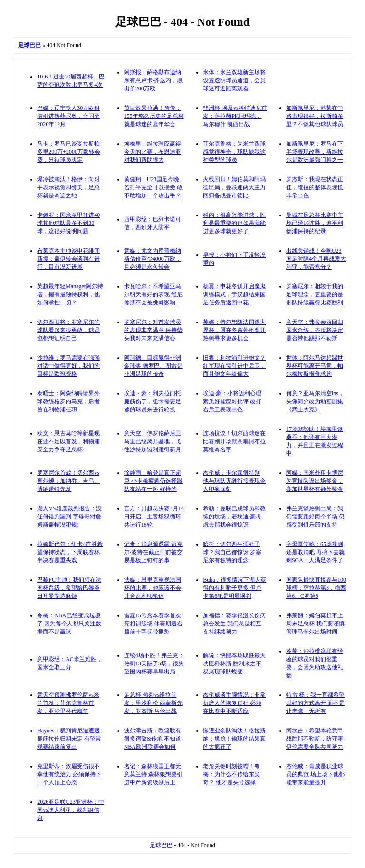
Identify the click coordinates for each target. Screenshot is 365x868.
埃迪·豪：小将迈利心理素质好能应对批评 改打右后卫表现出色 (232, 401)
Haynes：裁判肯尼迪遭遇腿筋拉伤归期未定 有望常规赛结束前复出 (69, 739)
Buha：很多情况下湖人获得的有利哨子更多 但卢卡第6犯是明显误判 (235, 588)
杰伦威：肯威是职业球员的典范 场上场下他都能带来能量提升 (315, 774)
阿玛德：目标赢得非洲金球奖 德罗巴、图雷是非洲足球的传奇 (153, 366)
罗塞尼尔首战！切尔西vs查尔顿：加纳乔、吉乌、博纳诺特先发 (68, 481)
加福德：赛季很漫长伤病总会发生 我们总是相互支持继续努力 (234, 624)
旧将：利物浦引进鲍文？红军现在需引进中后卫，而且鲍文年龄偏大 (234, 366)
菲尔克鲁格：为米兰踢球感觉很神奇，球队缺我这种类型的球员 (234, 152)
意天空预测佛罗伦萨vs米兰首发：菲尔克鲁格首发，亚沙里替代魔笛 (68, 703)
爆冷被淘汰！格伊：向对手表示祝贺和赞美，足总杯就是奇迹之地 (68, 187)
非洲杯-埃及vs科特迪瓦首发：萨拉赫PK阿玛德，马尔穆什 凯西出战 (235, 116)
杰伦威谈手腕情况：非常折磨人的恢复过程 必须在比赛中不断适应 (234, 703)
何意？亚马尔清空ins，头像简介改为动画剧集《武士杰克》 (315, 401)
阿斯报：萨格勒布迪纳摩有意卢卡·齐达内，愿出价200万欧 (153, 80)
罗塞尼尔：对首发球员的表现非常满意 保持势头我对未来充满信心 (153, 330)
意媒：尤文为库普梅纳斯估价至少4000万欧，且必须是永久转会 (153, 259)
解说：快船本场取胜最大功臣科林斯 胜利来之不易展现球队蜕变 (234, 663)
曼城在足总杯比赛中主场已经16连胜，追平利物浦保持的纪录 (315, 223)
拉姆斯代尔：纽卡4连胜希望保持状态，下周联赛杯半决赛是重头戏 (70, 552)
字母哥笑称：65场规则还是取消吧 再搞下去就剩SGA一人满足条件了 (315, 552)
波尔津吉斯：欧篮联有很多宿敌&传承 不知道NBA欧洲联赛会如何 (153, 739)
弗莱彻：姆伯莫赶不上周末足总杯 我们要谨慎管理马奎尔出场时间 (315, 624)
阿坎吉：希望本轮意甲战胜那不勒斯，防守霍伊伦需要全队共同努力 (315, 739)
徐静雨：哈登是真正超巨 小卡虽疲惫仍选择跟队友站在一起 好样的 (153, 481)
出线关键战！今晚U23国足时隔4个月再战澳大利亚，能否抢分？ (316, 259)
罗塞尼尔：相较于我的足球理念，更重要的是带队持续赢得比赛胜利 (315, 294)
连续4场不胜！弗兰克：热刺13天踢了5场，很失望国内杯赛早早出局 (154, 663)
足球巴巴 (162, 845)
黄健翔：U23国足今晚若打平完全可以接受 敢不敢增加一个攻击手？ (153, 187)
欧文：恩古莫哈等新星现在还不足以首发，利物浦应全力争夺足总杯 (68, 441)
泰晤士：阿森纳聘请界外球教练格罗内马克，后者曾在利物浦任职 (68, 401)
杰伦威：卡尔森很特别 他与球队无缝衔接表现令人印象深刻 (234, 481)
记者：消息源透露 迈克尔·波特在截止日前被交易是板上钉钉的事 (153, 552)
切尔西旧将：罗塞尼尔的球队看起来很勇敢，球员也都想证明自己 (68, 330)
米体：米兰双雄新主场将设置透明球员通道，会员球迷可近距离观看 (234, 80)
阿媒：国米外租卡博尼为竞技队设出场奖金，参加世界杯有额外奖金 (315, 481)
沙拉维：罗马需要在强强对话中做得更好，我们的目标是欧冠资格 (68, 366)
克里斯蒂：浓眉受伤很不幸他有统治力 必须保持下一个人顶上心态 (69, 774)
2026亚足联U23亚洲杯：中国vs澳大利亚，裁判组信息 (71, 810)
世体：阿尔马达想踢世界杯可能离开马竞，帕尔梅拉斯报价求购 (315, 366)
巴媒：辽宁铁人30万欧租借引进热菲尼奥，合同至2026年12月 (68, 116)
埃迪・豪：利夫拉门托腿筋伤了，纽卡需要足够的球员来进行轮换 (153, 401)
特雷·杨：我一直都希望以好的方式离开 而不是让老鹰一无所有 (315, 703)
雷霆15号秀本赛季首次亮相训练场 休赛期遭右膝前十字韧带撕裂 (153, 624)
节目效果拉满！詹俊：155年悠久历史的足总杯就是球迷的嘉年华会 (154, 116)
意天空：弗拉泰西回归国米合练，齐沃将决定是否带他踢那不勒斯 (315, 330)
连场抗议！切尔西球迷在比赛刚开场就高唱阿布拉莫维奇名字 (234, 441)
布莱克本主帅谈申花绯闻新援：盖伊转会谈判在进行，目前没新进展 (68, 259)
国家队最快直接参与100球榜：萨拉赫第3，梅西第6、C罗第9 (316, 588)
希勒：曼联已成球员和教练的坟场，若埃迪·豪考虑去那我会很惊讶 (234, 517)
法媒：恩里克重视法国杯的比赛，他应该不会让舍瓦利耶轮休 (153, 588)
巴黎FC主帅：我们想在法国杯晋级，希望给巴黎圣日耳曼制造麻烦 (69, 588)
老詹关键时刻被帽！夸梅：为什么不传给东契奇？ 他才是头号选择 (231, 774)
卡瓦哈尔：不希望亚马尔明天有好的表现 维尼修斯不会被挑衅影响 (153, 294)
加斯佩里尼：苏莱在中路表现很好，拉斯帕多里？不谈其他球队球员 (315, 116)
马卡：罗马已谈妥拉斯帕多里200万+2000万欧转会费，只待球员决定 (69, 152)
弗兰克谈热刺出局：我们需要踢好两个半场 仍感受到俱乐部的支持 (315, 517)
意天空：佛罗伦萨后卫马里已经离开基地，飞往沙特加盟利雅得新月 (153, 441)
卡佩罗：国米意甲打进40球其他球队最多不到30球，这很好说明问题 (68, 223)
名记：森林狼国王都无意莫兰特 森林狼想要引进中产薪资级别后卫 (153, 774)
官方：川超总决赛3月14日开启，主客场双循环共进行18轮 (154, 517)
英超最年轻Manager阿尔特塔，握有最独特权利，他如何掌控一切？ (70, 294)
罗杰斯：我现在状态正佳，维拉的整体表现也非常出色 (315, 187)
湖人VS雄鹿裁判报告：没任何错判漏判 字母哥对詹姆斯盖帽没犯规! (69, 517)
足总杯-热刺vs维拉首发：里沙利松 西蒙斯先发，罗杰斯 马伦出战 (153, 703)
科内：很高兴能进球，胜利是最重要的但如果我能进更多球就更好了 (234, 223)
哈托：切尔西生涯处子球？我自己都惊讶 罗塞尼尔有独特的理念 (232, 552)
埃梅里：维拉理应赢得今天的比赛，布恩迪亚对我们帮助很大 (153, 152)
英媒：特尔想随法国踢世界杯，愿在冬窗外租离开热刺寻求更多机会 (234, 330)
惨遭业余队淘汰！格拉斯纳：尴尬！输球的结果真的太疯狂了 (234, 739)
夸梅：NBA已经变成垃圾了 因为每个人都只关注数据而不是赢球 (69, 624)
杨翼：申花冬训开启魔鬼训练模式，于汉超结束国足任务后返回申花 (234, 294)
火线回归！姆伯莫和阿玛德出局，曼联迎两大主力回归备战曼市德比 (234, 187)
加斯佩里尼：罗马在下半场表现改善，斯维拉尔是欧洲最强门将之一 (315, 152)
